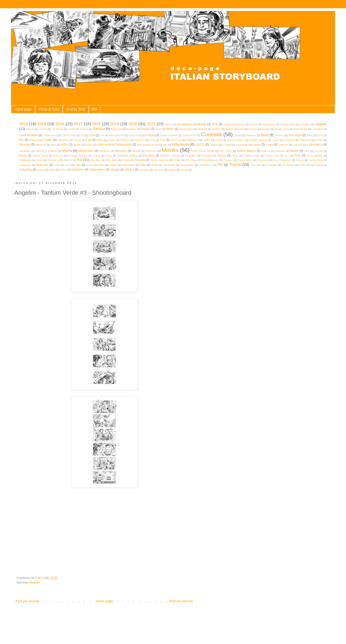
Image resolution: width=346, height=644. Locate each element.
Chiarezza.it (50, 135)
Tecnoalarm (187, 165)
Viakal (41, 170)
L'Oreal (227, 145)
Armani (43, 129)
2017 (78, 124)
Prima (39, 160)
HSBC (319, 140)
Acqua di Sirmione (234, 124)
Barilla (146, 129)
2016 (60, 124)
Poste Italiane (315, 156)
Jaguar (214, 145)
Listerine (283, 145)
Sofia (101, 165)
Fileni (100, 140)
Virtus (63, 170)
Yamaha (159, 170)
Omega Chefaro (78, 156)
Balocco (99, 129)
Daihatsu (251, 135)
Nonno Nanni (40, 156)
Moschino (151, 151)
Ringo (177, 160)
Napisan (280, 151)
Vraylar (115, 169)
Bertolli (229, 129)
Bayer (170, 129)
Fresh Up (176, 140)
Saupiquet (25, 165)
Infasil (89, 145)
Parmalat (207, 156)
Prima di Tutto (49, 109)
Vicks (52, 170)
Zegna (172, 170)
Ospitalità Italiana (127, 156)
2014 (24, 124)
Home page (23, 109)
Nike (307, 151)
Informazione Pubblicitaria (115, 144)
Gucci (275, 140)
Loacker (298, 145)
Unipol (319, 165)
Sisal (68, 165)
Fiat (89, 140)
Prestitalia (25, 160)
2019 (115, 124)
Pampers (148, 155)
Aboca (168, 124)
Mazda (67, 151)
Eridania (34, 140)
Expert (48, 140)
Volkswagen (97, 169)
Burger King (282, 129)
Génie (219, 140)
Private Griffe (56, 160)
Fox (162, 140)
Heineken (289, 140)
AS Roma (58, 129)
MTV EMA (225, 151)
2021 (151, 124)
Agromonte (269, 124)
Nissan (319, 151)
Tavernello (169, 165)
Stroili (155, 165)
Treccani (256, 165)
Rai (80, 160)
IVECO (200, 144)
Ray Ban (95, 160)
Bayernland (186, 129)
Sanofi (300, 160)
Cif (82, 135)
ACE (215, 124)
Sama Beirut (245, 160)
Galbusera (192, 140)
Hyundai (25, 144)
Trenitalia (271, 165)
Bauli (158, 129)
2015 (42, 124)
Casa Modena (28, 135)
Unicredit (305, 165)
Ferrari (77, 140)
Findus (112, 140)
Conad (150, 135)
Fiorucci (125, 140)
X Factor (144, 170)
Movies (170, 150)
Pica (287, 156)
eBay (310, 135)
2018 (96, 124)
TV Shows (288, 165)
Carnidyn (317, 129)
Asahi (72, 129)
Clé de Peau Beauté (112, 135)
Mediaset (105, 151)
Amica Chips (288, 124)
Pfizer (235, 156)
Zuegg (184, 170)
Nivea (23, 155)
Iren (165, 145)
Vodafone (78, 169)
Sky (78, 165)
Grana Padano (235, 140)
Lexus (257, 144)
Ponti (298, 155)
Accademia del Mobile (192, 124)
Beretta (216, 129)
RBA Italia (111, 160)
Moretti (136, 151)
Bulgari (266, 129)
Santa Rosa (316, 160)
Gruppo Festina (258, 140)
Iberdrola (41, 145)
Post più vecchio (181, 601)
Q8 (70, 160)
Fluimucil (139, 140)
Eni (21, 140)
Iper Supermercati (147, 145)
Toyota (235, 165)
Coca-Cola (135, 135)
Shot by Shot (76, 109)
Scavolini (42, 165)
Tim (220, 165)
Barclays (131, 129)
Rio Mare (191, 160)
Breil (241, 129)
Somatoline (128, 165)
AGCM (254, 124)
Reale (126, 160)
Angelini (321, 124)
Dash (265, 135)
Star (143, 165)
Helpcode (305, 140)
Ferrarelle (63, 140)
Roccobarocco (210, 160)
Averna (84, 129)
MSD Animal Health (203, 151)
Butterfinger (300, 129)
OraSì (109, 156)
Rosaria (228, 160)
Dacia (238, 135)
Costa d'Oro (189, 135)
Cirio (92, 135)
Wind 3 (129, 169)
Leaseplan (242, 145)
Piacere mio (272, 156)
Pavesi (221, 155)
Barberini (116, 129)
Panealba (191, 156)
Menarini (121, 151)
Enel (320, 135)
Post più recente (28, 601)
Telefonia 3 (206, 165)
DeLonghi (295, 135)
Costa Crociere (169, 135)
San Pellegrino (282, 160)
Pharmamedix (251, 156)
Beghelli (202, 129)
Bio (95, 109)
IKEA (65, 144)
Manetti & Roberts (46, 151)
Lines (269, 144)
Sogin (113, 165)
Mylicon (266, 151)
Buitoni (252, 129)
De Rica (279, 135)
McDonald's (86, 151)
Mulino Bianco (246, 151)
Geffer (207, 140)
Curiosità (211, 134)
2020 (133, 124)
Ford (152, 140)
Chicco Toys (69, 135)
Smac (90, 165)
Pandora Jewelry (170, 156)
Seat (57, 165)
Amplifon (305, 124)
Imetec (77, 145)
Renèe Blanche (159, 160)
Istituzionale (181, 144)
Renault (139, 160)
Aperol (30, 129)
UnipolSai (26, 169)
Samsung (263, 160)
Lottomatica (315, 144)
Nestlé (295, 151)
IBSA (54, 145)
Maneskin (25, 151)
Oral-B (96, 156)
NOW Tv (58, 156)
